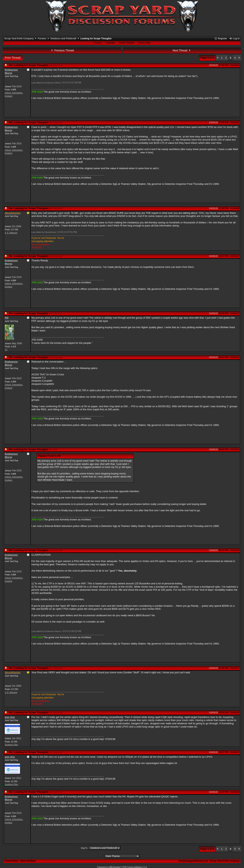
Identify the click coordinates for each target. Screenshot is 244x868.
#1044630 (235, 713)
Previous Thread (62, 50)
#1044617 (235, 256)
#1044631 (235, 752)
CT (6, 350)
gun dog (10, 717)
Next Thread (182, 50)
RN (7, 318)
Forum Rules (12, 861)
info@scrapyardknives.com (193, 861)
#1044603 (235, 65)
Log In (234, 39)
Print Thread (13, 58)
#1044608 (235, 208)
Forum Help (144, 43)
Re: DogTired (56, 65)
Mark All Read (28, 861)
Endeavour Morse (11, 71)
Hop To (84, 848)
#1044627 (235, 668)
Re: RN (53, 450)
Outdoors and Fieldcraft (63, 39)
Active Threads (127, 43)
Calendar (110, 43)
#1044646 (235, 792)
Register (221, 39)
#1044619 (235, 313)
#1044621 (235, 357)
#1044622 (235, 450)
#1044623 (235, 550)
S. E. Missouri (11, 233)
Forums (42, 39)
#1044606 (235, 123)
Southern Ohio (11, 745)
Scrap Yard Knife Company (19, 39)
